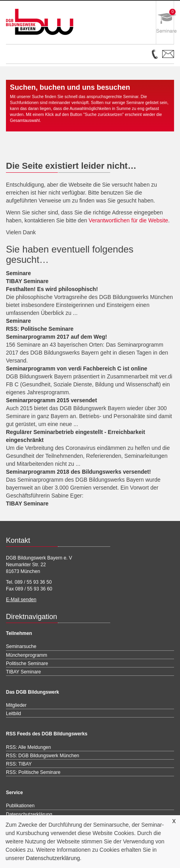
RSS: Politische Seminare (40, 329)
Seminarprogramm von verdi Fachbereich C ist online (77, 368)
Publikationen (20, 806)
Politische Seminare (27, 664)
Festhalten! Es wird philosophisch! (52, 289)
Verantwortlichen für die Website (129, 220)
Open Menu (26, 57)
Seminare (18, 273)
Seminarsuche (21, 646)
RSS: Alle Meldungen (28, 747)
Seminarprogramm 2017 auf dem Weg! (56, 337)
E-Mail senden (21, 600)
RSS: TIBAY (19, 764)
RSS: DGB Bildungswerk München (43, 756)
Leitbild (13, 714)
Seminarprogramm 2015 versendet (52, 400)
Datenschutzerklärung (53, 858)
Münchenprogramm (27, 655)
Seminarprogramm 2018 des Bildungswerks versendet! (79, 472)
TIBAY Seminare (27, 281)
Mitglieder (16, 705)
